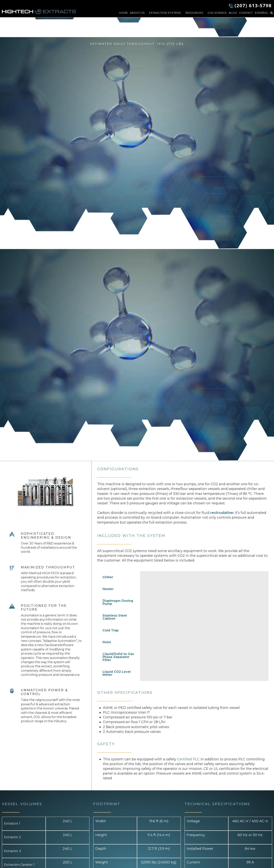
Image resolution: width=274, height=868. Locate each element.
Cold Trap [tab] (111, 630)
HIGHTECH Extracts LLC (39, 12)
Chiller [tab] (108, 577)
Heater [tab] (108, 589)
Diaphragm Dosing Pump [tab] (118, 602)
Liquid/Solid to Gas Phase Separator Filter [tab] (118, 657)
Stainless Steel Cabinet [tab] (115, 617)
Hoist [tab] (107, 642)
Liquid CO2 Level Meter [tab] (117, 673)
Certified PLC (188, 759)
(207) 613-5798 (253, 5)
